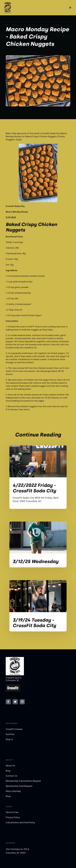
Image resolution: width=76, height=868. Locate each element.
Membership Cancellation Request (23, 781)
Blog (8, 771)
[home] (13, 8)
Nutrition (10, 734)
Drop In (9, 739)
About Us (10, 766)
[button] (70, 8)
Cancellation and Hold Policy (20, 823)
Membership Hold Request (19, 786)
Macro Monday (13, 791)
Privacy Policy (13, 817)
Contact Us (11, 776)
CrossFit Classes (14, 729)
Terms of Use (12, 812)
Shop (8, 796)
